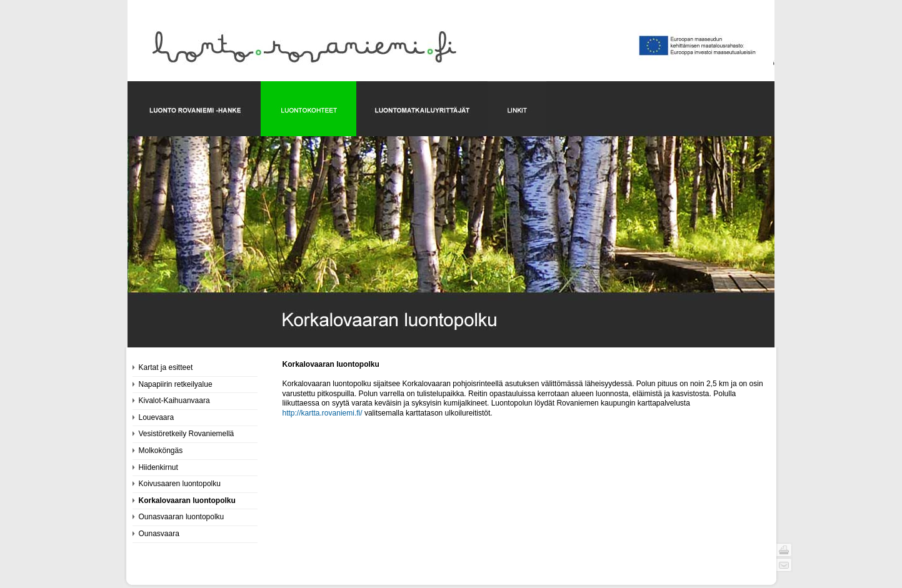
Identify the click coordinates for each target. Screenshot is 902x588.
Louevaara (157, 417)
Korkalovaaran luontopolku (187, 501)
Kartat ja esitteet (166, 367)
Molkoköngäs (161, 451)
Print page (784, 550)
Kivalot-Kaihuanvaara (174, 401)
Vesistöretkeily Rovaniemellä (187, 434)
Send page (784, 565)
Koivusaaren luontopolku (180, 484)
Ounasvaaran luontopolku (182, 517)
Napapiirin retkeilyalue (176, 384)
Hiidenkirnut (158, 467)
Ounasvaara (159, 534)
